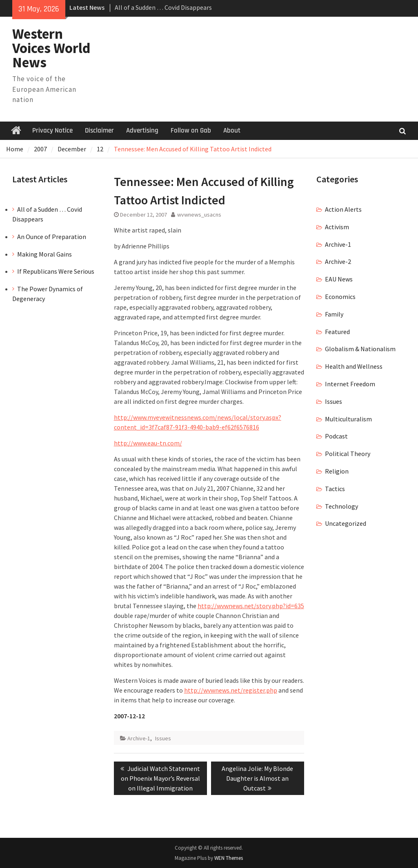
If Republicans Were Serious (56, 271)
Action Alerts (343, 209)
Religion (337, 471)
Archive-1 (139, 738)
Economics (340, 297)
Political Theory (348, 454)
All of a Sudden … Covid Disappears (163, 7)
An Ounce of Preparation (52, 237)
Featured (337, 332)
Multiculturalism (348, 419)
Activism (337, 227)
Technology (341, 506)
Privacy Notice (52, 131)
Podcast (336, 436)
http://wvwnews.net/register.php (231, 690)
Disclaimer (99, 131)
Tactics (335, 489)
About (232, 131)
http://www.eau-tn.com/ (148, 443)
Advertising (142, 131)
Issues (163, 738)
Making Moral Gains (44, 254)
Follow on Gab (191, 131)
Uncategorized (346, 523)
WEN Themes (229, 858)
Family (334, 314)
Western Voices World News (51, 48)
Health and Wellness (354, 366)
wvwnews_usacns (199, 215)
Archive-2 (338, 261)
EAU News (339, 279)
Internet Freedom (350, 384)
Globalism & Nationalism (360, 349)
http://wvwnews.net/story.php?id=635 (251, 606)
